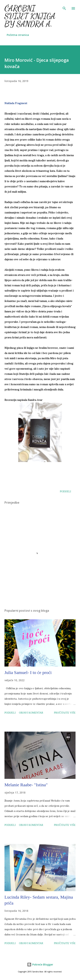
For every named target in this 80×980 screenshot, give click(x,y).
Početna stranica (18, 35)
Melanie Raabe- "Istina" (26, 785)
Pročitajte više (65, 713)
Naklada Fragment (16, 103)
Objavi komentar (31, 713)
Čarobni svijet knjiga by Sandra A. (30, 16)
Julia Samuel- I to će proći (28, 672)
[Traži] (64, 7)
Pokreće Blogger (40, 964)
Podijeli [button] (65, 491)
